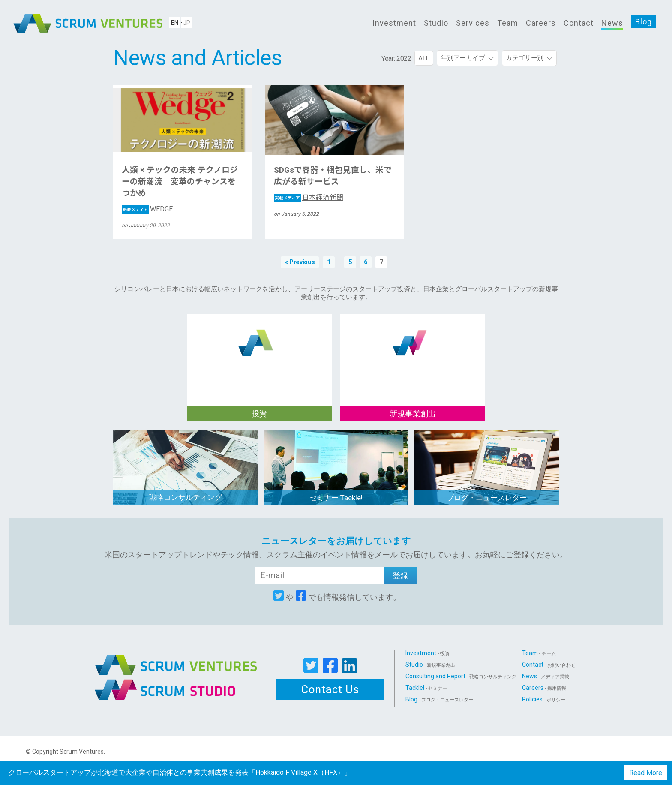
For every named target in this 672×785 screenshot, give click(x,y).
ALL (424, 58)
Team (508, 23)
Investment (394, 23)
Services (473, 23)
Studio (436, 23)
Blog (643, 22)
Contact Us (330, 689)
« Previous (300, 262)
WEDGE (147, 209)
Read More (646, 773)
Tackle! (426, 688)
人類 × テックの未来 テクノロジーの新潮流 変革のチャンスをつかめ (180, 182)
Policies (544, 699)
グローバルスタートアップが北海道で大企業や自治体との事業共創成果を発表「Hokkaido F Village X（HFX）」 (180, 772)
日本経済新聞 (309, 197)
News (612, 23)
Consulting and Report (461, 676)
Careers (541, 23)
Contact (579, 23)
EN (175, 23)
